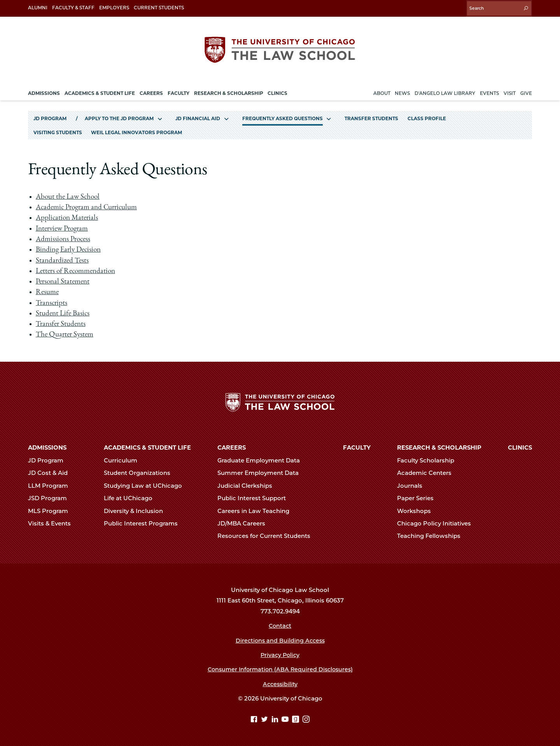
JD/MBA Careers (245, 523)
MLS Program (51, 510)
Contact (280, 625)
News (402, 91)
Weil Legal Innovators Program (136, 130)
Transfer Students (371, 116)
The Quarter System (66, 333)
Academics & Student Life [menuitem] (100, 91)
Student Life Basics (63, 312)
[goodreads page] (297, 719)
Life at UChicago (131, 498)
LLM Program (51, 485)
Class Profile (427, 116)
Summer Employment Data (261, 473)
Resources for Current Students (267, 536)
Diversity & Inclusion (137, 510)
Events (489, 91)
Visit (510, 91)
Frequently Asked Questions (283, 116)
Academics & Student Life (147, 447)
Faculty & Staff (73, 8)
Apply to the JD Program (119, 116)
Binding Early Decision (70, 248)
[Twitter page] (265, 719)
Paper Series (419, 498)
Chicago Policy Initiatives (437, 523)
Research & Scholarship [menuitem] (229, 91)
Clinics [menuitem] (277, 91)
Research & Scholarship (439, 447)
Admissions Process (64, 237)
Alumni (38, 8)
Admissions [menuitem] (44, 91)
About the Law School (69, 195)
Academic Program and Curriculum (88, 206)
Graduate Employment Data (262, 460)
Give (526, 91)
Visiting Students (58, 130)
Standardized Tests (63, 259)
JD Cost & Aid (51, 473)
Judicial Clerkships (248, 485)
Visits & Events (53, 523)
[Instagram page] (306, 719)
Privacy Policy (280, 654)
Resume (48, 291)
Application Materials (68, 216)
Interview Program (64, 227)
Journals (413, 485)
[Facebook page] (255, 719)
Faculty (357, 447)
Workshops (417, 510)
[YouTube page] (286, 719)
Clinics (520, 447)
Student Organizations (140, 473)
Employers (114, 8)
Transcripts (52, 301)
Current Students (159, 8)
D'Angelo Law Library (445, 91)
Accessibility (280, 683)
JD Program (50, 116)
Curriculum (124, 460)
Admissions (47, 447)
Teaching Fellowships (432, 536)
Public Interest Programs (144, 523)
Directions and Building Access (280, 640)
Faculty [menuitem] (178, 91)
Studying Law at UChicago (146, 485)
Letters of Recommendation (77, 269)
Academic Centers (428, 473)
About (382, 91)
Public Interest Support (255, 498)
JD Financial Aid (198, 116)
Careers (232, 447)
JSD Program (51, 498)
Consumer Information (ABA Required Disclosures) (280, 669)
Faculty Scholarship (429, 460)
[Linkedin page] (276, 719)
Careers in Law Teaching (257, 510)
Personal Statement (64, 280)
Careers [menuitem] (151, 91)
